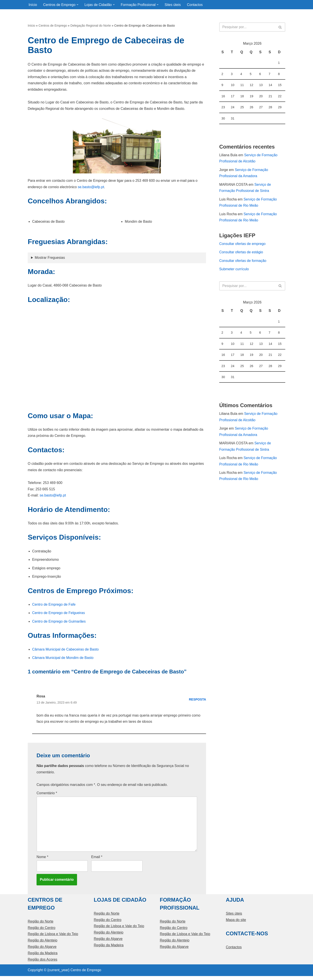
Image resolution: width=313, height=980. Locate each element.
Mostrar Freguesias (50, 258)
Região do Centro (41, 931)
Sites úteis (173, 5)
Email (97, 861)
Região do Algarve (42, 951)
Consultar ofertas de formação (243, 262)
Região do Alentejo (42, 944)
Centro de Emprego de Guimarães (59, 624)
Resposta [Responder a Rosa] (197, 702)
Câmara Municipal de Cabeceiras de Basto (66, 652)
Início (33, 5)
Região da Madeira (43, 957)
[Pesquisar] (247, 27)
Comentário (47, 796)
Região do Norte (41, 925)
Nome (42, 861)
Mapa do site (236, 924)
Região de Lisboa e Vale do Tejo (53, 938)
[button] (78, 5)
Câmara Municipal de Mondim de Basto (63, 660)
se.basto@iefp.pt (91, 188)
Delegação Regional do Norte (91, 26)
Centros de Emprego (53, 26)
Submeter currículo (234, 271)
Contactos (195, 5)
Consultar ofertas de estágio (241, 254)
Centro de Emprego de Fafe (54, 606)
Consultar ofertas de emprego (243, 245)
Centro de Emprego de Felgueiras (59, 615)
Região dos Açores (42, 963)
